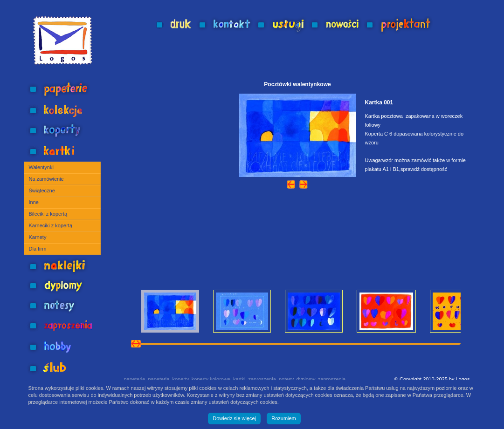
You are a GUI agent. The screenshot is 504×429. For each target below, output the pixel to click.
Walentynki (41, 167)
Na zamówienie (46, 179)
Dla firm (38, 249)
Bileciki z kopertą (48, 214)
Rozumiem (284, 418)
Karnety (38, 237)
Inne (34, 202)
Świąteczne (42, 191)
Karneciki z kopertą (51, 225)
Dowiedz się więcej (234, 418)
